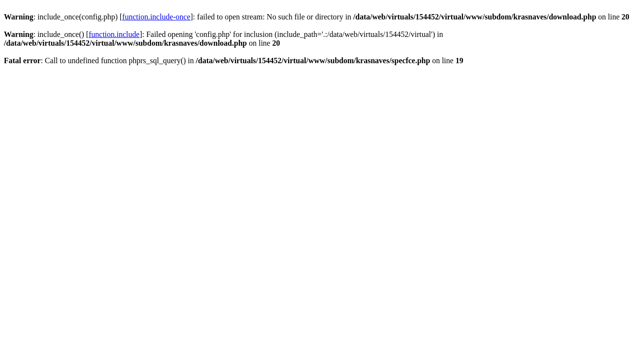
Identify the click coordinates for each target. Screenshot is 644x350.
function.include (114, 34)
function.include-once (156, 17)
